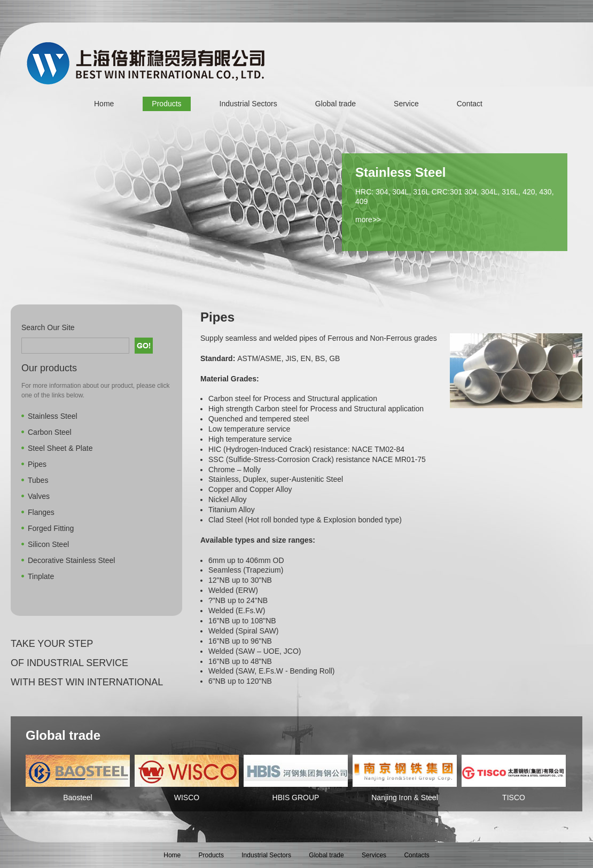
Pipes (37, 464)
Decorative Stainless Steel (71, 560)
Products (166, 104)
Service (406, 104)
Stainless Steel (53, 416)
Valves (39, 496)
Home (104, 104)
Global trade (335, 104)
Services (374, 855)
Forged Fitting (51, 528)
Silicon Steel (48, 544)
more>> (368, 220)
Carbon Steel (50, 432)
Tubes (38, 480)
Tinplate (41, 576)
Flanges (41, 512)
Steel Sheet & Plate (60, 448)
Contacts (416, 855)
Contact (470, 104)
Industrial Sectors (248, 104)
